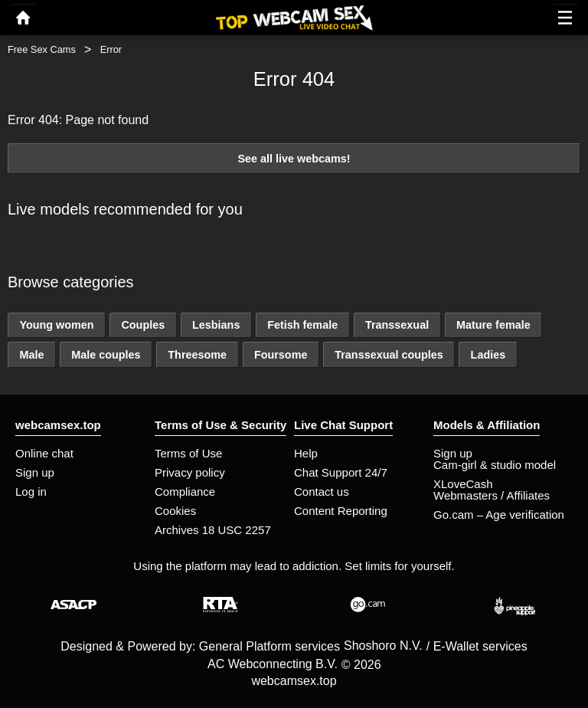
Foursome (281, 355)
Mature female (493, 325)
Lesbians (216, 325)
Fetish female (302, 325)
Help (306, 453)
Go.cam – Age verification (499, 515)
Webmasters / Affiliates (492, 495)
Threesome (197, 355)
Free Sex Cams (42, 49)
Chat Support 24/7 (341, 472)
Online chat (44, 453)
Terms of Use (188, 453)
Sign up (35, 472)
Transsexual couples (389, 355)
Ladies (488, 355)
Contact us (322, 492)
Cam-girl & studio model (495, 465)
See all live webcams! (294, 159)
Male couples (106, 355)
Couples (143, 325)
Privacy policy (190, 472)
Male (31, 355)
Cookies (175, 511)
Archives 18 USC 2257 (213, 530)
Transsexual (397, 325)
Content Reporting (341, 511)
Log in (31, 492)
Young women (56, 325)
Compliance (185, 492)
